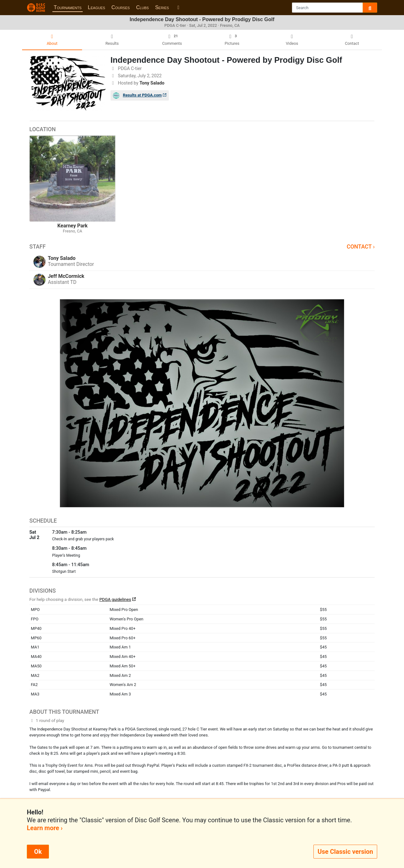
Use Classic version (345, 852)
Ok (38, 852)
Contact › (361, 247)
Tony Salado (152, 83)
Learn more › (45, 828)
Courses (121, 7)
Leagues (96, 7)
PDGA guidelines (115, 599)
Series (162, 7)
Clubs (142, 7)
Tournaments (68, 7)
